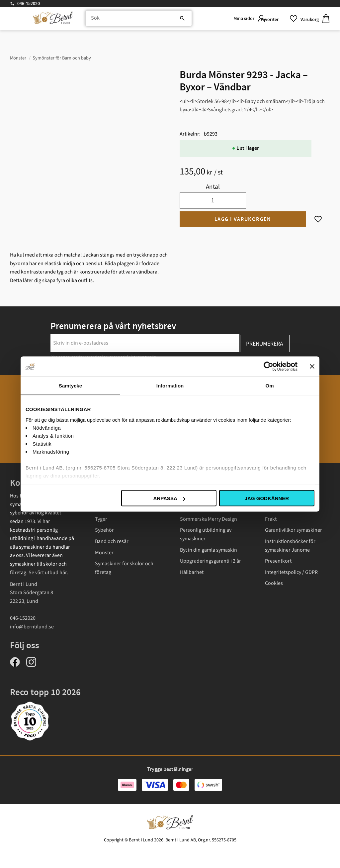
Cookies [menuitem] (274, 583)
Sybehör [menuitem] (104, 530)
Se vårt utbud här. (48, 573)
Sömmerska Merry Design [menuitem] (209, 519)
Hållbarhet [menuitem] (192, 572)
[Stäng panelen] (312, 367)
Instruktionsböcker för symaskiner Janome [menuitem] (290, 546)
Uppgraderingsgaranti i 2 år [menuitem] (211, 561)
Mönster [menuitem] (104, 553)
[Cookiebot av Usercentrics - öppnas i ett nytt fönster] (268, 367)
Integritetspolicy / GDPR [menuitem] (291, 572)
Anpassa (169, 498)
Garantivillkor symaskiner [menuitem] (294, 530)
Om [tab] (269, 386)
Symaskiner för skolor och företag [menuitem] (124, 568)
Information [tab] (170, 386)
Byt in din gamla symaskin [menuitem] (209, 550)
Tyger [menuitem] (101, 519)
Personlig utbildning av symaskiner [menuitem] (206, 534)
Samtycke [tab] (70, 386)
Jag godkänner (267, 498)
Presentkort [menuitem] (278, 561)
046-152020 (29, 4)
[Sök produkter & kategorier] (132, 20)
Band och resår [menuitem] (112, 541)
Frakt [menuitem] (271, 519)
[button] (275, 20)
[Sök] (161, 20)
